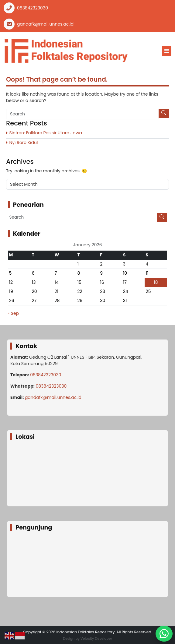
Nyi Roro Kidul (23, 143)
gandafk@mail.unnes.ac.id (45, 24)
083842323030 (33, 8)
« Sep (14, 313)
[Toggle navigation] (167, 51)
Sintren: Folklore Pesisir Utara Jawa (46, 133)
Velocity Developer (96, 639)
